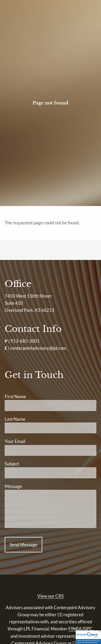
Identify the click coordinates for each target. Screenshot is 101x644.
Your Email (35, 441)
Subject (32, 464)
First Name (15, 396)
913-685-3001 (25, 341)
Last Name (15, 419)
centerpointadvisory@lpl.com (38, 348)
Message (34, 486)
